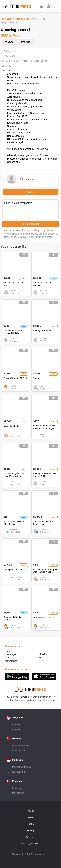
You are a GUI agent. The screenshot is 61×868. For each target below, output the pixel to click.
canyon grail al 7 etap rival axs (43, 284)
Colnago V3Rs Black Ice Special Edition (45, 475)
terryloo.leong (15, 577)
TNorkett (43, 530)
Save (9, 42)
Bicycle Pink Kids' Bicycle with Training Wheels (45, 571)
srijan (12, 339)
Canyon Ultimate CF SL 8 (15, 378)
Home (8, 651)
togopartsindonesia (22, 767)
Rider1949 (43, 339)
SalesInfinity (26, 179)
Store (41, 658)
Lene (41, 386)
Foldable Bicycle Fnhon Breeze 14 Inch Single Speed (44, 427)
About (30, 811)
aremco (43, 482)
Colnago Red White (42, 331)
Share (26, 42)
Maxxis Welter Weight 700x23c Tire (14, 523)
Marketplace (11, 661)
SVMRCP (43, 577)
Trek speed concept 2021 (15, 569)
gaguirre (13, 386)
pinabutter (44, 625)
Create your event (30, 844)
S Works (37, 378)
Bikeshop (43, 654)
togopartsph (18, 788)
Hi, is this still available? (30, 209)
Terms (30, 824)
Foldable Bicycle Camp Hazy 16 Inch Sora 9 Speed (14, 475)
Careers (31, 817)
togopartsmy (18, 751)
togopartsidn (18, 772)
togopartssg (18, 729)
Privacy (31, 830)
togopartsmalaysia (21, 746)
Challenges (11, 654)
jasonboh (14, 530)
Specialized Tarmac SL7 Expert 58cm (44, 523)
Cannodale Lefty (11, 426)
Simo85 (13, 291)
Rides (8, 658)
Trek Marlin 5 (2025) (43, 617)
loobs (42, 434)
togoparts (17, 724)
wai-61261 (44, 291)
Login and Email (30, 224)
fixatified (13, 625)
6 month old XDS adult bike (14, 284)
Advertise (30, 837)
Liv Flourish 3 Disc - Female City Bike (13, 332)
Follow (30, 192)
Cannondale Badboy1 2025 (14, 618)
